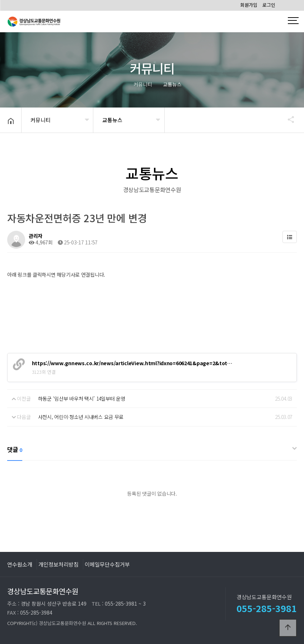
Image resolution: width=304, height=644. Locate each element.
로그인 (269, 5)
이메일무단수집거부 (107, 564)
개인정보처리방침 (59, 564)
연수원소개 (20, 564)
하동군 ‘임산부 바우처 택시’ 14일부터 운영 (82, 399)
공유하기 (287, 119)
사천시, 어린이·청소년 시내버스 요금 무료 (81, 417)
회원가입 (249, 5)
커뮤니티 (41, 120)
